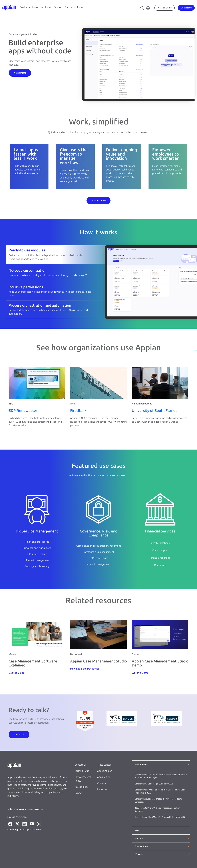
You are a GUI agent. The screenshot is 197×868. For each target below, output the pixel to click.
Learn (48, 7)
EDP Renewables (23, 411)
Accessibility (81, 787)
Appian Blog (104, 777)
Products (25, 7)
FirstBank (78, 411)
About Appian (105, 771)
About (80, 7)
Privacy (79, 793)
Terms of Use (82, 771)
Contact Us (81, 765)
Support (58, 7)
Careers (102, 783)
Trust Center (104, 765)
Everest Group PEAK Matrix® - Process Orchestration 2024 (161, 817)
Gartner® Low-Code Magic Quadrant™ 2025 (154, 784)
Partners (70, 7)
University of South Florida (155, 411)
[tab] (98, 255)
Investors (102, 789)
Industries (37, 7)
